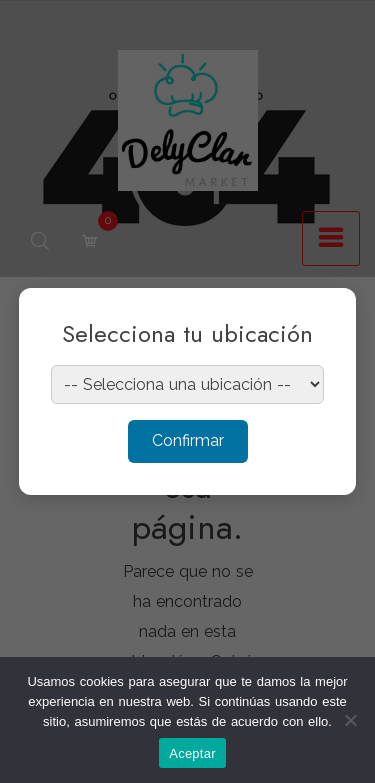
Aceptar (192, 753)
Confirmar (188, 440)
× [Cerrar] (321, 316)
